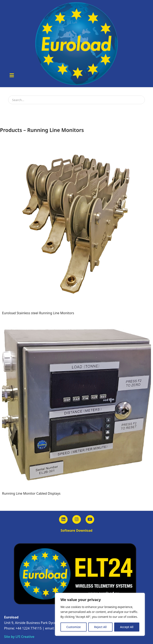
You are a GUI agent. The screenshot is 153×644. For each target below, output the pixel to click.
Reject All (100, 627)
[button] (12, 75)
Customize (74, 627)
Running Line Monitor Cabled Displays (31, 493)
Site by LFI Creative (19, 637)
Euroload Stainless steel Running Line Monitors (38, 313)
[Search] (140, 100)
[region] (100, 614)
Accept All (127, 627)
